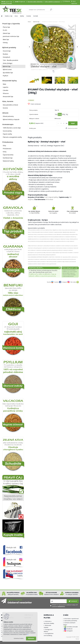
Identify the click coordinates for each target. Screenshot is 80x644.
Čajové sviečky (7, 134)
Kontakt (36, 16)
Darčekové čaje (8, 158)
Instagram (70, 631)
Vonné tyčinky (7, 131)
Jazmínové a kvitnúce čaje (11, 36)
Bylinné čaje (7, 66)
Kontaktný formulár (6, 3)
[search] (51, 10)
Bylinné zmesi (7, 69)
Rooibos (5, 54)
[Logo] (12, 10)
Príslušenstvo (7, 149)
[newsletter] (73, 601)
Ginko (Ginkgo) (7, 63)
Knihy (5, 152)
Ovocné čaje (7, 51)
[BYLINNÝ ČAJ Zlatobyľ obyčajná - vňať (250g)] (53, 47)
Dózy (4, 145)
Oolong (5, 43)
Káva (16, 16)
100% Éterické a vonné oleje (12, 128)
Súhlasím (31, 638)
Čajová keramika (8, 155)
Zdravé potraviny (8, 116)
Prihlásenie (67, 1)
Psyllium (5, 76)
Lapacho (6, 87)
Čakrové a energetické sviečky (12, 137)
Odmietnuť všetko (19, 638)
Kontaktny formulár (72, 627)
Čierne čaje (6, 27)
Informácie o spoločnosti (71, 619)
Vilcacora (6, 93)
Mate (4, 84)
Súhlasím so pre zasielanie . (65, 606)
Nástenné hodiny (8, 161)
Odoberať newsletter (20, 602)
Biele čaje (6, 39)
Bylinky (22, 16)
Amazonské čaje (8, 96)
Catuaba (5, 90)
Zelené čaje (6, 33)
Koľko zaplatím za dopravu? (52, 2)
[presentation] (29, 47)
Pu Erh (5, 30)
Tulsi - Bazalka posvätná (10, 60)
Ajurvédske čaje (8, 73)
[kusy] (61, 123)
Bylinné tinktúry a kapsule (11, 119)
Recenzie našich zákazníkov (35, 2)
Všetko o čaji (8, 16)
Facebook (70, 629)
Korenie (29, 16)
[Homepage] (2, 16)
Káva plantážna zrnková (10, 105)
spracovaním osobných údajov (67, 605)
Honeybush (6, 57)
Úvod (29, 22)
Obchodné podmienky (71, 621)
